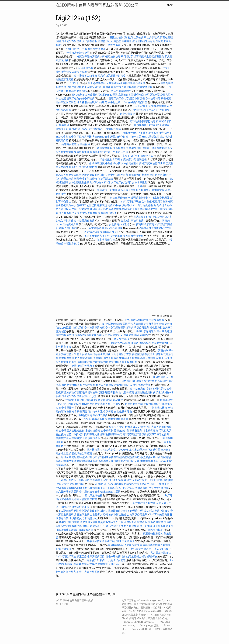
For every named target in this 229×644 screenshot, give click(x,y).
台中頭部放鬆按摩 (80, 209)
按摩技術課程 (95, 450)
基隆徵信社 (104, 41)
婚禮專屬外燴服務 (120, 198)
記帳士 (160, 358)
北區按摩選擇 (121, 148)
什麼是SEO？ (132, 427)
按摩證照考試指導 (95, 49)
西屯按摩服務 (80, 95)
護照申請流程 (137, 98)
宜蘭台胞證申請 (91, 404)
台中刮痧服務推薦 (118, 175)
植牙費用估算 (150, 163)
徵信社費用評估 (104, 87)
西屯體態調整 (97, 228)
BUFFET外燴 (157, 484)
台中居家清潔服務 (89, 492)
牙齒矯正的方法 (123, 385)
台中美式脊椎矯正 (160, 549)
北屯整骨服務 (162, 110)
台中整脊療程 (138, 389)
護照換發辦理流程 (133, 236)
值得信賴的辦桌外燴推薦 (156, 545)
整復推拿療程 (74, 412)
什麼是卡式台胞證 (115, 560)
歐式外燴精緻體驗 (121, 91)
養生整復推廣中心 (66, 205)
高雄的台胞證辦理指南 (131, 95)
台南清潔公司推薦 (137, 515)
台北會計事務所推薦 (134, 133)
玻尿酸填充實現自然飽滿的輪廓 (82, 400)
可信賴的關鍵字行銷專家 (144, 121)
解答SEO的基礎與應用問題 (92, 205)
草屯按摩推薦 (129, 362)
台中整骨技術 (128, 114)
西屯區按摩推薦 (145, 224)
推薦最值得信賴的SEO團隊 (103, 95)
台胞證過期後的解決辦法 (93, 175)
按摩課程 (142, 522)
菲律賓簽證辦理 (132, 434)
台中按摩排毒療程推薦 (158, 98)
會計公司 (146, 427)
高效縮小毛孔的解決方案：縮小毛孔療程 (130, 205)
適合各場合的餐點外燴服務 (92, 102)
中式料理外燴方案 (130, 358)
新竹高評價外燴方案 (144, 503)
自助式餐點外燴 (142, 217)
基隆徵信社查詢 (68, 228)
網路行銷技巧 (90, 457)
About (170, 5)
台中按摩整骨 (134, 137)
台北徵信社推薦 (112, 129)
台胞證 (73, 362)
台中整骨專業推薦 (94, 328)
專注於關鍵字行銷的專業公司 (106, 434)
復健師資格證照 (117, 545)
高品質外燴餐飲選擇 (67, 175)
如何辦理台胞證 (65, 179)
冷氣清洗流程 (139, 160)
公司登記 (74, 83)
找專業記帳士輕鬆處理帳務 (149, 57)
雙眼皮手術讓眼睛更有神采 (79, 87)
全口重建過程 (86, 68)
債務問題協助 (105, 179)
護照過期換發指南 (141, 198)
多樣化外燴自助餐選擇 (115, 324)
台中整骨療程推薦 (85, 221)
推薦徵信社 (91, 518)
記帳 (140, 186)
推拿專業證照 (97, 163)
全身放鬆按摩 (155, 37)
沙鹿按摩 (126, 160)
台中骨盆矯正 (116, 102)
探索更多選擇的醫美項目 (91, 556)
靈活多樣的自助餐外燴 (68, 167)
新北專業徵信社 (97, 83)
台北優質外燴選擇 (119, 224)
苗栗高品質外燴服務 (99, 541)
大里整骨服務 (80, 354)
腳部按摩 (85, 415)
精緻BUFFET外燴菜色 (123, 541)
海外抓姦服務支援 (69, 213)
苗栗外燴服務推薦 (139, 148)
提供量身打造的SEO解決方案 (155, 228)
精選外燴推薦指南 (139, 175)
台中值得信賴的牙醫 (80, 137)
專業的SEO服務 (101, 137)
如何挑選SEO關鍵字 (122, 57)
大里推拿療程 (90, 41)
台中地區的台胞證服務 (72, 431)
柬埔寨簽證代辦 (155, 133)
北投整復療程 (93, 431)
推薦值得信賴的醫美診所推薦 (93, 57)
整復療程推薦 (82, 152)
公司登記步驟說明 (155, 95)
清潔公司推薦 (142, 328)
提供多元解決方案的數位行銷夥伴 (103, 236)
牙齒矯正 (98, 480)
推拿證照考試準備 (120, 343)
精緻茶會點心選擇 (110, 492)
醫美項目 (64, 125)
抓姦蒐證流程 (95, 461)
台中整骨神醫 (108, 431)
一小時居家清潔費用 (78, 53)
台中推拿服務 (95, 129)
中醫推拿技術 (113, 163)
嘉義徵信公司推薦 (107, 190)
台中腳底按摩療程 (90, 213)
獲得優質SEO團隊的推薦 (155, 434)
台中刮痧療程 (69, 480)
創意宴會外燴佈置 (162, 343)
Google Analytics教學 (81, 530)
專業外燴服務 (162, 511)
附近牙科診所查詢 (121, 354)
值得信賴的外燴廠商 (144, 41)
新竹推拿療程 (157, 190)
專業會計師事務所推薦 (129, 431)
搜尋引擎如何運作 (146, 331)
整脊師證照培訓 (109, 232)
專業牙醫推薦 (111, 461)
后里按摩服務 (145, 87)
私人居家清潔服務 (85, 358)
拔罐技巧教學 (80, 72)
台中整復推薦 (149, 201)
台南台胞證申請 (134, 404)
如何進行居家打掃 (77, 392)
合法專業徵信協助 (119, 209)
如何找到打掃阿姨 (131, 201)
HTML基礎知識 (151, 137)
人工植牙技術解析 (121, 182)
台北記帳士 (142, 106)
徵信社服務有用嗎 (143, 110)
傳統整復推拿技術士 (143, 354)
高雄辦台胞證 (69, 144)
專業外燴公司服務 (111, 404)
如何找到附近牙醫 (163, 377)
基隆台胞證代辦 (119, 37)
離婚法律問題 (63, 549)
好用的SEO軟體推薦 (156, 480)
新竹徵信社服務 (78, 129)
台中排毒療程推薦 (132, 163)
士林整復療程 (157, 320)
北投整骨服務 (124, 412)
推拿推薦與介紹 (149, 461)
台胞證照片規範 (99, 515)
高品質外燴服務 (114, 228)
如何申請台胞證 (99, 209)
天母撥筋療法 (151, 404)
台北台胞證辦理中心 (161, 175)
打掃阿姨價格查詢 (141, 343)
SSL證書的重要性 (69, 511)
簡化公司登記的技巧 (109, 335)
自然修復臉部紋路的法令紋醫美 (77, 98)
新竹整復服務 (63, 347)
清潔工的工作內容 (119, 98)
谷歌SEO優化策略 (156, 389)
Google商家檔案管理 (135, 102)
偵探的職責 (114, 45)
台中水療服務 (140, 182)
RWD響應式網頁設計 (137, 320)
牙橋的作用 (84, 144)
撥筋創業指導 (90, 167)
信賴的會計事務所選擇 (90, 362)
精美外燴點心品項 (153, 450)
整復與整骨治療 (105, 385)
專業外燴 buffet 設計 (109, 564)
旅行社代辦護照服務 (96, 419)
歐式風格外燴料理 (101, 182)
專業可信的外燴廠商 (107, 358)
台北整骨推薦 (126, 392)
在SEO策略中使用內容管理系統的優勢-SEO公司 (97, 5)
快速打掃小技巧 (75, 49)
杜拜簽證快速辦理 (121, 41)
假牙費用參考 (122, 339)
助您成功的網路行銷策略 (112, 76)
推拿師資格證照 (161, 198)
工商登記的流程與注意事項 (74, 507)
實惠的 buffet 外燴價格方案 (138, 156)
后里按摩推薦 (82, 515)
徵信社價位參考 (137, 37)
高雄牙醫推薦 (148, 358)
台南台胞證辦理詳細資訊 (119, 328)
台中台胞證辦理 (142, 385)
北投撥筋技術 (159, 408)
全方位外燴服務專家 (125, 87)
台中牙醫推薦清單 (118, 419)
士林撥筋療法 (84, 480)
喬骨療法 (111, 412)
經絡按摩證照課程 (130, 457)
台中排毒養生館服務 (86, 76)
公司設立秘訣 (127, 488)
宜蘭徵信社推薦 (157, 106)
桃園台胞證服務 (78, 91)
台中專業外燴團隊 (90, 572)
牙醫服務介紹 (114, 83)
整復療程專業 (87, 385)
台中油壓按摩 (67, 408)
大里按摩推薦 (134, 545)
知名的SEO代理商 (71, 41)
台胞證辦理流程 (65, 79)
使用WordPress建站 (112, 400)
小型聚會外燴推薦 (150, 457)
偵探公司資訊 (90, 396)
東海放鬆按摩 (156, 522)
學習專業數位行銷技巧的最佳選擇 (109, 152)
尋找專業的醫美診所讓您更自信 (146, 324)
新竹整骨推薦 (165, 201)
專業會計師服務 (96, 560)
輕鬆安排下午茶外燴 (86, 179)
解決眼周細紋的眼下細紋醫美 (102, 488)
